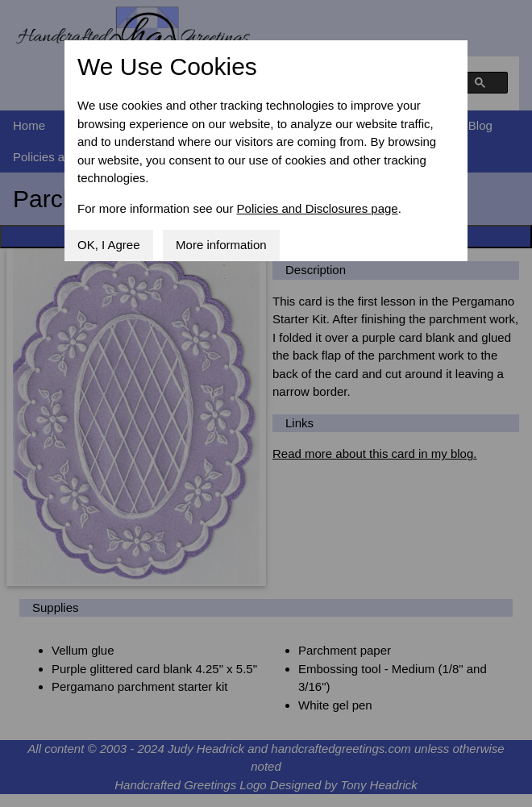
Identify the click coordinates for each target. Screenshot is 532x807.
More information (221, 245)
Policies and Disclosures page (318, 208)
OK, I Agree (109, 245)
